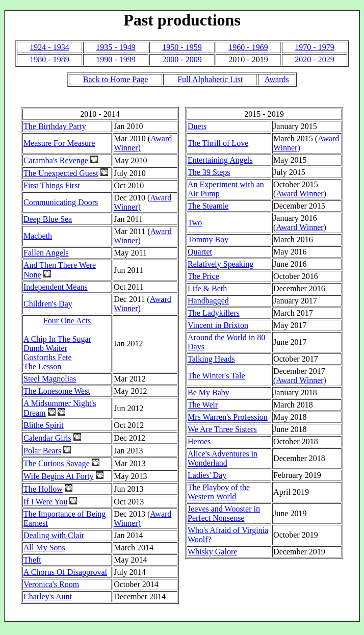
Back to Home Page (116, 79)
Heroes (199, 441)
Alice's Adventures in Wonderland (223, 458)
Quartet (200, 252)
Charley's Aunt (48, 596)
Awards (276, 79)
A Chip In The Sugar (57, 339)
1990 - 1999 (115, 59)
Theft (32, 560)
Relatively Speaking (220, 264)
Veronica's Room (51, 584)
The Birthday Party (55, 126)
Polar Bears (42, 451)
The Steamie (208, 206)
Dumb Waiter (45, 348)
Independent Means (56, 287)
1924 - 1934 (49, 47)
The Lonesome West (57, 391)
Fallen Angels (46, 253)
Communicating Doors (61, 202)
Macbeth (38, 236)
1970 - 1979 (314, 47)
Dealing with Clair (54, 535)
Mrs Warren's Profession (228, 417)
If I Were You (45, 502)
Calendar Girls (47, 438)
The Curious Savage (57, 463)
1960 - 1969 (248, 47)
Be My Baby (209, 392)
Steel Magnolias (50, 379)
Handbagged (208, 301)
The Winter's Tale (216, 376)
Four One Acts (67, 321)
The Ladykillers (214, 313)
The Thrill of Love (218, 143)
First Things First (52, 185)
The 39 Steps (209, 172)
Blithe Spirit (44, 425)
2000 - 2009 (182, 59)
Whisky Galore (212, 552)
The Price (203, 276)
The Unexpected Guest (61, 173)
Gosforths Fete (48, 357)
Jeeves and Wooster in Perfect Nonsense (224, 513)
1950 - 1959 (182, 47)
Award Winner (300, 194)
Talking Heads (211, 359)
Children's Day (48, 304)
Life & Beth (207, 288)
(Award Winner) (300, 380)
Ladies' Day (207, 475)
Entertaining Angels (220, 160)
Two (195, 223)
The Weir (203, 405)
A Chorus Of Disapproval (65, 572)
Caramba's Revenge (56, 160)
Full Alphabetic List (210, 79)
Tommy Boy (208, 239)
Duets (197, 126)
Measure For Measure (59, 143)
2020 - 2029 (314, 59)
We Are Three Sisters (222, 429)
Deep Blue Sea (48, 219)
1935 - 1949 (115, 47)
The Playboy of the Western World (219, 492)
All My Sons (44, 548)
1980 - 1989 (49, 59)
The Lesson (42, 366)
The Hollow (43, 489)
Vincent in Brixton (218, 325)
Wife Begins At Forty (59, 476)
